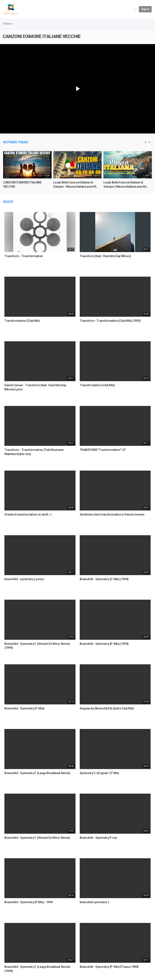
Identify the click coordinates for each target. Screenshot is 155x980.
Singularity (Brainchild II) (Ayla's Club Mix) (107, 708)
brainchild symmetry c (94, 902)
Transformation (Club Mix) (22, 321)
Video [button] (8, 24)
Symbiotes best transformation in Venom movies (112, 514)
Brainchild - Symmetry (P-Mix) (24, 708)
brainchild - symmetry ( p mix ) (24, 579)
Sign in (145, 9)
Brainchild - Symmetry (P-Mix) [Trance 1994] (109, 967)
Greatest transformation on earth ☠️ (28, 514)
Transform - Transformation (24, 256)
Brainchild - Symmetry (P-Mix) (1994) (104, 644)
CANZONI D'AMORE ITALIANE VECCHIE (42, 36)
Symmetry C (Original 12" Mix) (99, 773)
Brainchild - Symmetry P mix (98, 838)
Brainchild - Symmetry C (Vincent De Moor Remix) (37, 838)
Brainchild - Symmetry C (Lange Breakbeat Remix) (37, 773)
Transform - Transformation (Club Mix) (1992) (110, 321)
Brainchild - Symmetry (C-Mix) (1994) (104, 579)
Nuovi (8, 202)
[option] (27, 172)
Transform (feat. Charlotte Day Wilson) (105, 256)
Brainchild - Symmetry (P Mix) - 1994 (28, 902)
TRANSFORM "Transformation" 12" (103, 450)
